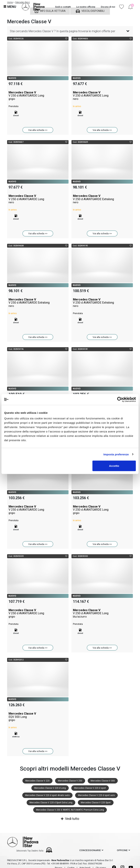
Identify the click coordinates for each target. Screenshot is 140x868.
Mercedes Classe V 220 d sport (90, 788)
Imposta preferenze (116, 454)
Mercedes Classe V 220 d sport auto (96, 795)
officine (122, 850)
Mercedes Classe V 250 (70, 781)
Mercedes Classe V (38, 96)
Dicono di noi (108, 7)
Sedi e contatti (63, 7)
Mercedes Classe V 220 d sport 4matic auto (47, 795)
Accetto (114, 466)
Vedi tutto (70, 819)
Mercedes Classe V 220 (37, 781)
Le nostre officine (86, 7)
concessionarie (90, 850)
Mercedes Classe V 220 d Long (50, 788)
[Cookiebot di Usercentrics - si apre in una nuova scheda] (120, 399)
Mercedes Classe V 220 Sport (96, 803)
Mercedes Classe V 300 (103, 781)
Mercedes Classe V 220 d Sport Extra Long (51, 803)
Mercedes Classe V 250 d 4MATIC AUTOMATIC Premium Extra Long (70, 810)
